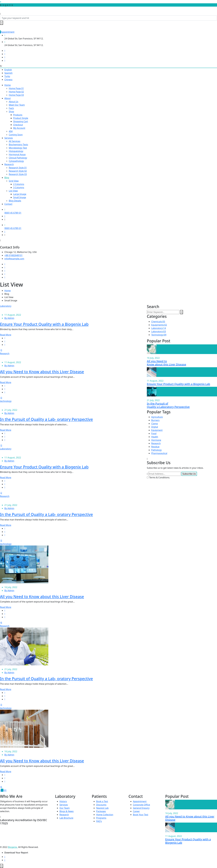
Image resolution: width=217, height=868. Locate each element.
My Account (19, 128)
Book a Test (102, 801)
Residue (155, 447)
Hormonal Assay (17, 154)
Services (9, 138)
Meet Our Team (17, 105)
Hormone (156, 440)
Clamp (155, 424)
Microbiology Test (18, 148)
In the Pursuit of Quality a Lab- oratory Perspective (46, 419)
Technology (159, 335)
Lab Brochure (66, 818)
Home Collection (105, 815)
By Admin (9, 318)
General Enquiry (141, 808)
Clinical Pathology (18, 158)
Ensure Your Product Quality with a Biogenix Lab (44, 324)
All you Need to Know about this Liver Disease (42, 372)
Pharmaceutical (159, 453)
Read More (6, 335)
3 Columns (19, 187)
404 (11, 131)
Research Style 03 (18, 174)
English (8, 70)
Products (18, 115)
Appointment (7, 32)
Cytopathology (16, 161)
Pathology (156, 450)
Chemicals (158, 322)
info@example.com (14, 259)
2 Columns (19, 184)
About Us (14, 102)
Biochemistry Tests (18, 145)
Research (9, 164)
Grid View (14, 181)
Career (136, 811)
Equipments (159, 325)
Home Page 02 (16, 92)
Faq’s (11, 108)
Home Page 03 (16, 95)
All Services (15, 141)
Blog (7, 178)
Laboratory (6, 306)
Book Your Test (141, 815)
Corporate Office (141, 805)
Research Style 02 (18, 171)
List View (13, 191)
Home (8, 85)
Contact (8, 204)
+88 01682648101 (13, 255)
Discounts (101, 805)
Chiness (8, 80)
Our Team (65, 808)
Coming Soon (16, 135)
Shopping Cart (21, 121)
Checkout (18, 125)
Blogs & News (67, 811)
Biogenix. (13, 847)
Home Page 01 (16, 88)
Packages (101, 811)
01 (2, 790)
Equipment (157, 430)
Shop (11, 111)
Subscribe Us (189, 474)
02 (5, 790)
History (63, 801)
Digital (155, 427)
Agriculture (157, 417)
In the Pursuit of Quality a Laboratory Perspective (168, 405)
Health (155, 437)
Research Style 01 (18, 168)
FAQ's (99, 821)
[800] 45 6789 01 (13, 213)
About (7, 98)
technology (6, 401)
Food (154, 433)
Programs (101, 818)
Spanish (8, 73)
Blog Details (15, 201)
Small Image (20, 197)
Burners (155, 420)
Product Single (21, 118)
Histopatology (16, 151)
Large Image (20, 194)
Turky (7, 76)
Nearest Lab (102, 808)
